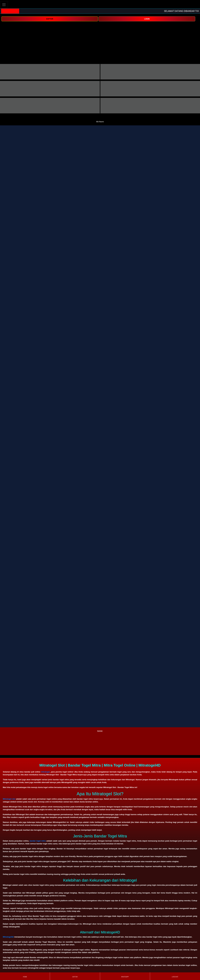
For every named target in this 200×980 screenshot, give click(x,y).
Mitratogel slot (9, 799)
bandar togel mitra (38, 841)
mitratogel (45, 772)
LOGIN (147, 19)
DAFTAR (50, 19)
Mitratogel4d (8, 937)
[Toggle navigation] (4, 5)
